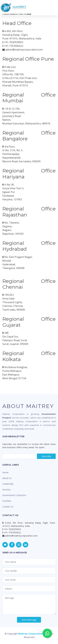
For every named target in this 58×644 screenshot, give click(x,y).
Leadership (8, 484)
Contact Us (8, 507)
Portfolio (7, 501)
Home (5, 472)
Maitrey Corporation (30, 634)
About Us (7, 478)
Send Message (29, 620)
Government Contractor (14, 495)
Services (6, 490)
